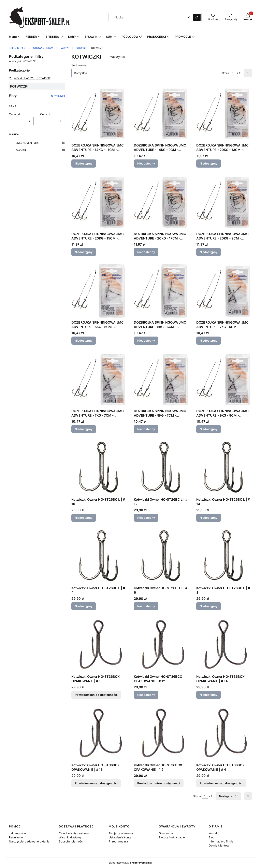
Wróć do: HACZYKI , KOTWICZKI (30, 78)
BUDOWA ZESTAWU (43, 48)
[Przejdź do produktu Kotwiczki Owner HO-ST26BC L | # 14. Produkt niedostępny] (224, 468)
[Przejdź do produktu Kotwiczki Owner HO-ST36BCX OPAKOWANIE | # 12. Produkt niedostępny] (162, 645)
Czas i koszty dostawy (74, 833)
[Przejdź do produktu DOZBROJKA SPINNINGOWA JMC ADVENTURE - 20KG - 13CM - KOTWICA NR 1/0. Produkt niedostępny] (224, 113)
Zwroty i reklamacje (172, 837)
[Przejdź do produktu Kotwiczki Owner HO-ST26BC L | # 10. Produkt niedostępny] (99, 468)
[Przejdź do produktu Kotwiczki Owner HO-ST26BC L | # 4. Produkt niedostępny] (99, 556)
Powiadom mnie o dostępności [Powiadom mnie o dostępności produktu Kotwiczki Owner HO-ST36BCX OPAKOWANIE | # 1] (96, 695)
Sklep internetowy (129, 863)
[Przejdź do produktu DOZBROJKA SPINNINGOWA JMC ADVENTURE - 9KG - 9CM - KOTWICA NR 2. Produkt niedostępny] (224, 379)
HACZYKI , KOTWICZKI (72, 48)
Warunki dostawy (70, 837)
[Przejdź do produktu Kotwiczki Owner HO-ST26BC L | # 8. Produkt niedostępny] (224, 556)
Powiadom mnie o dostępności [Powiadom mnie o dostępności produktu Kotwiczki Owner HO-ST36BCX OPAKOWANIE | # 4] (221, 783)
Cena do (46, 114)
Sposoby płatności (71, 841)
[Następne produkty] (228, 796)
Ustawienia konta (120, 837)
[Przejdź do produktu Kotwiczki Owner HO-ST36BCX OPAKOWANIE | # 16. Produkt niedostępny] (99, 733)
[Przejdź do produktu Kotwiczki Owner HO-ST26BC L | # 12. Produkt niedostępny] (162, 468)
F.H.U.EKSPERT (18, 48)
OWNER (21, 150)
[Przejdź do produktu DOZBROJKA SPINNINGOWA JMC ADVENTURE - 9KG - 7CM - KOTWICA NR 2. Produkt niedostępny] (162, 379)
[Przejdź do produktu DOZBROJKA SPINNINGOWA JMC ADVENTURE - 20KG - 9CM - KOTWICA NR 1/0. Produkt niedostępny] (224, 202)
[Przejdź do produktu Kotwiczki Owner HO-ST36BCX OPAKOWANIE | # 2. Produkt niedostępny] (162, 733)
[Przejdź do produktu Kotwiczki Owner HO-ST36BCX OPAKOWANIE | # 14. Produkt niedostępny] (224, 645)
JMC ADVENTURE (27, 143)
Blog (212, 837)
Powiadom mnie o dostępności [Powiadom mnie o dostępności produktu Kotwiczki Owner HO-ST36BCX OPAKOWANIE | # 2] (159, 783)
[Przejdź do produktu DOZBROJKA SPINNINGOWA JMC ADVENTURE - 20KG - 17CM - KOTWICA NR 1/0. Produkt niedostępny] (162, 202)
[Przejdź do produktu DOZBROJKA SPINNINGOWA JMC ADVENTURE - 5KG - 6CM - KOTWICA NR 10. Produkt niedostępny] (162, 291)
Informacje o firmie (221, 841)
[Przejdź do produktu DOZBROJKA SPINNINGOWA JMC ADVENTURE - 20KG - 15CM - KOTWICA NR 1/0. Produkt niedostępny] (99, 202)
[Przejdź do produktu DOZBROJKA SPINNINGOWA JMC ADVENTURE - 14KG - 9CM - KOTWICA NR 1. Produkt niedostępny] (162, 113)
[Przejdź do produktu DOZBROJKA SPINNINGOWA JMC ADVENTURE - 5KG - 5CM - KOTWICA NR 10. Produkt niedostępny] (99, 291)
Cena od (14, 114)
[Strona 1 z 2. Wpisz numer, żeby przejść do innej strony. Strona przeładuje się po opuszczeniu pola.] (233, 73)
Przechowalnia (118, 841)
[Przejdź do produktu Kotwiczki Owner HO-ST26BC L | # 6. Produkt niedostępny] (162, 556)
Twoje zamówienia (121, 833)
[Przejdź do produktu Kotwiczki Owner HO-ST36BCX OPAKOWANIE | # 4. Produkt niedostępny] (224, 733)
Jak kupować (18, 833)
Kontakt (214, 833)
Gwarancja (166, 833)
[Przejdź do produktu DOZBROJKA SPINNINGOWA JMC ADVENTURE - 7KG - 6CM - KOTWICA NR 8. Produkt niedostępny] (224, 291)
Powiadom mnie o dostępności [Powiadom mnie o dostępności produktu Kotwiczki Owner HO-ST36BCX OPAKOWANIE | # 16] (96, 783)
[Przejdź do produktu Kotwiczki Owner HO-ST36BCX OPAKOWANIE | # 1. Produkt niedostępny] (99, 645)
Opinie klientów (219, 845)
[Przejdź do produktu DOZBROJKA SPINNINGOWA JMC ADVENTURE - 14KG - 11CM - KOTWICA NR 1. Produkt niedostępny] (99, 113)
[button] (197, 17)
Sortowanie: (79, 65)
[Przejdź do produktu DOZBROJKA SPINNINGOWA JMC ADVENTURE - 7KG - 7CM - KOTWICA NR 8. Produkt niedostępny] (99, 379)
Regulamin (16, 837)
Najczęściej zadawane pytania (29, 841)
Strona (225, 73)
